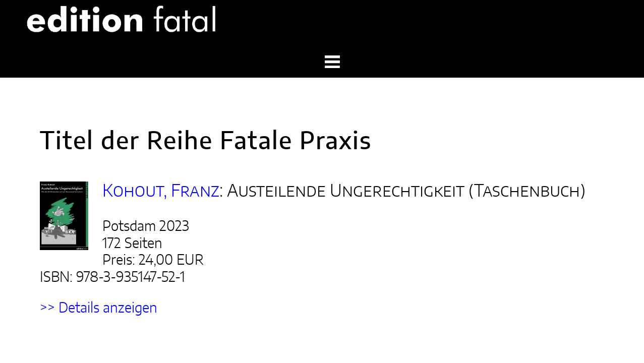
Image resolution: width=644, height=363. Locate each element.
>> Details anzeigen (74, 226)
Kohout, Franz (129, 143)
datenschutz (598, 330)
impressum (548, 330)
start (510, 330)
